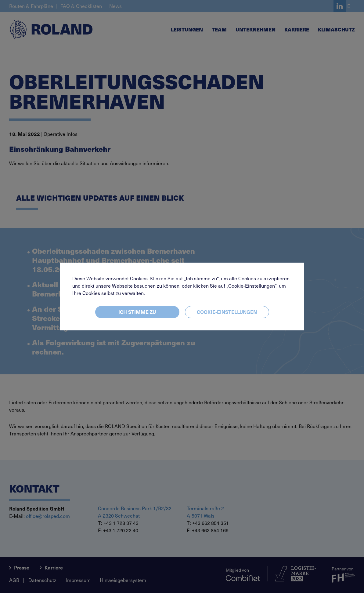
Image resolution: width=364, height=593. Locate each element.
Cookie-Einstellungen (227, 312)
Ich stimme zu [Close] (137, 312)
